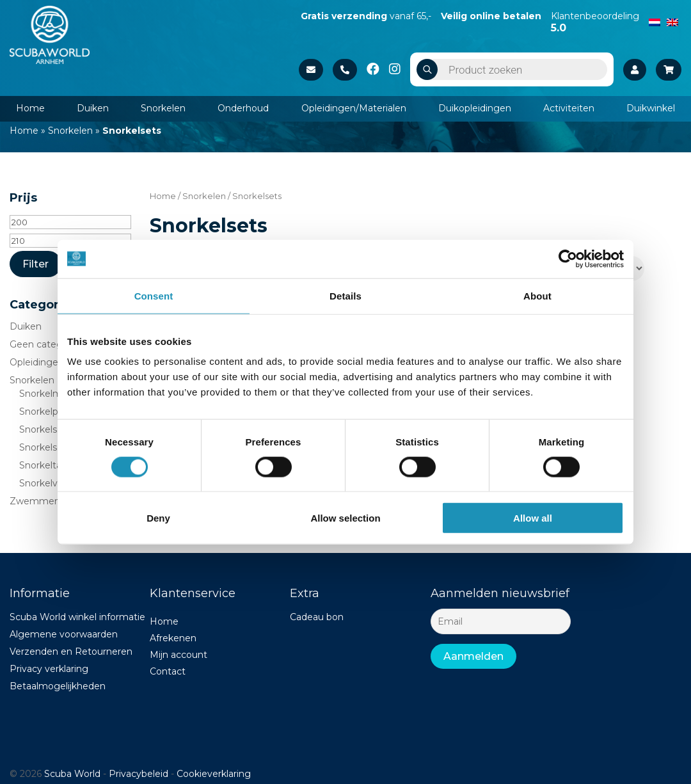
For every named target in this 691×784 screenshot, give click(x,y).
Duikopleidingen (475, 108)
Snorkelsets (45, 447)
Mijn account (179, 655)
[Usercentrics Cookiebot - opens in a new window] (568, 259)
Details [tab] (345, 295)
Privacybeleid (139, 774)
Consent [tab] (154, 295)
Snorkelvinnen (51, 483)
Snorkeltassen (51, 465)
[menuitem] (655, 21)
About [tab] (537, 295)
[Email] (501, 621)
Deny (158, 518)
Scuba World (72, 774)
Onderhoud (243, 108)
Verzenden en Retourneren (71, 652)
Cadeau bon (317, 617)
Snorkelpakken (52, 412)
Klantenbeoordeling (595, 22)
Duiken (93, 108)
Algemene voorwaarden (64, 634)
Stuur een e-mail (311, 70)
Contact (168, 671)
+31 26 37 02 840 (345, 70)
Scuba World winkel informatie (77, 617)
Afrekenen (173, 638)
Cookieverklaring (214, 774)
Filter (36, 264)
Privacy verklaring (49, 669)
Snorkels (38, 429)
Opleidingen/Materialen (354, 108)
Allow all (533, 518)
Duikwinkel (651, 108)
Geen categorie (44, 344)
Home (30, 108)
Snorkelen (163, 108)
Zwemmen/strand (50, 501)
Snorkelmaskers (55, 394)
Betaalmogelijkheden (58, 686)
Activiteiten (569, 108)
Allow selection (345, 518)
